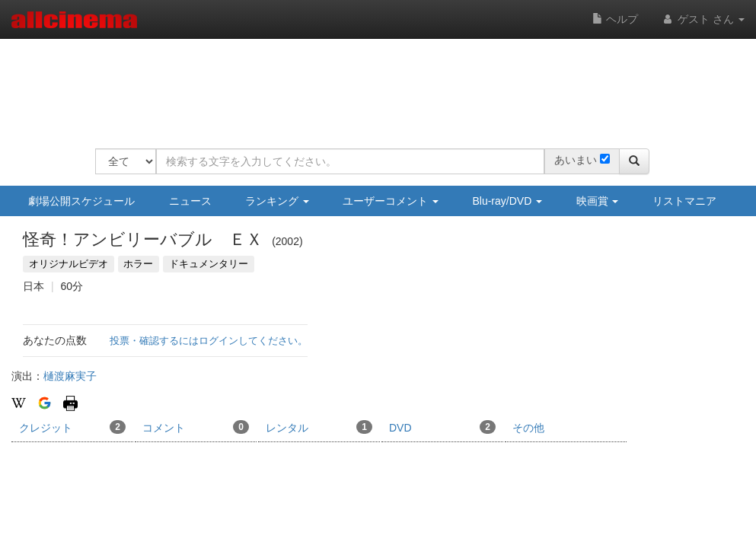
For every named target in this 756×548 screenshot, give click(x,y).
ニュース (190, 201)
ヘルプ (615, 19)
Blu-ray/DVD (507, 201)
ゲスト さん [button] (703, 19)
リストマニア (684, 201)
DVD (442, 427)
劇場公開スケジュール (81, 201)
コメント (196, 427)
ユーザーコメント (391, 201)
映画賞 (598, 201)
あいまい (576, 160)
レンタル (319, 427)
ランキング (277, 201)
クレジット (72, 427)
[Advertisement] (372, 84)
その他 (528, 428)
